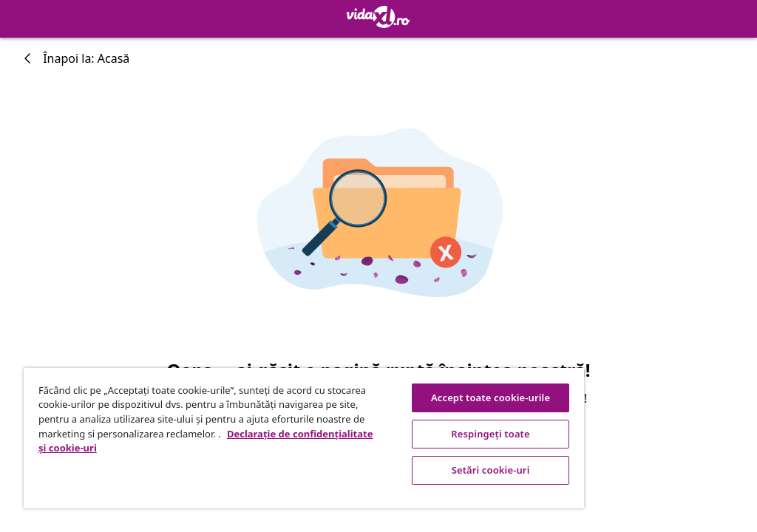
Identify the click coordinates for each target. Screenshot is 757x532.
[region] (304, 438)
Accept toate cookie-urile (490, 398)
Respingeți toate (490, 434)
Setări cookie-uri (491, 470)
